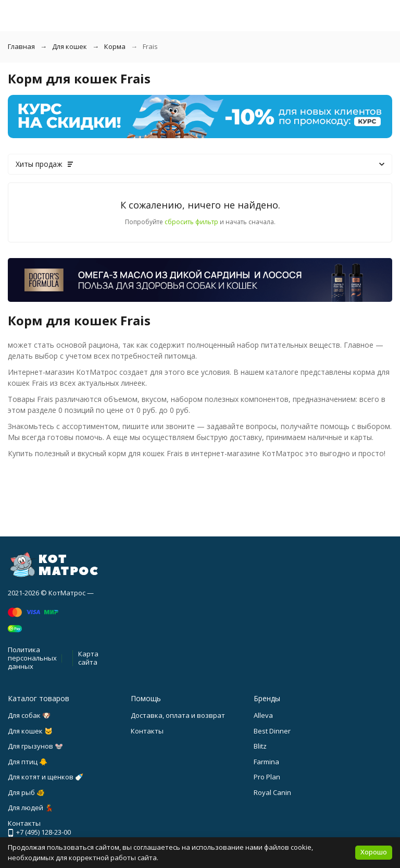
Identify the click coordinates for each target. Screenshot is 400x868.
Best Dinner (272, 731)
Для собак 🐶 (29, 715)
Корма (115, 46)
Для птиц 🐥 (28, 762)
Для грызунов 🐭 (35, 746)
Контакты (147, 731)
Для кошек (70, 46)
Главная (21, 46)
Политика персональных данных (32, 658)
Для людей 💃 (30, 808)
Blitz (260, 746)
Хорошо (374, 852)
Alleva (263, 715)
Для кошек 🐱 (30, 731)
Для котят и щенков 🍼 (46, 777)
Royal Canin (272, 792)
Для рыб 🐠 (26, 792)
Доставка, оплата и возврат (178, 715)
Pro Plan (267, 777)
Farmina (266, 762)
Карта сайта (88, 658)
